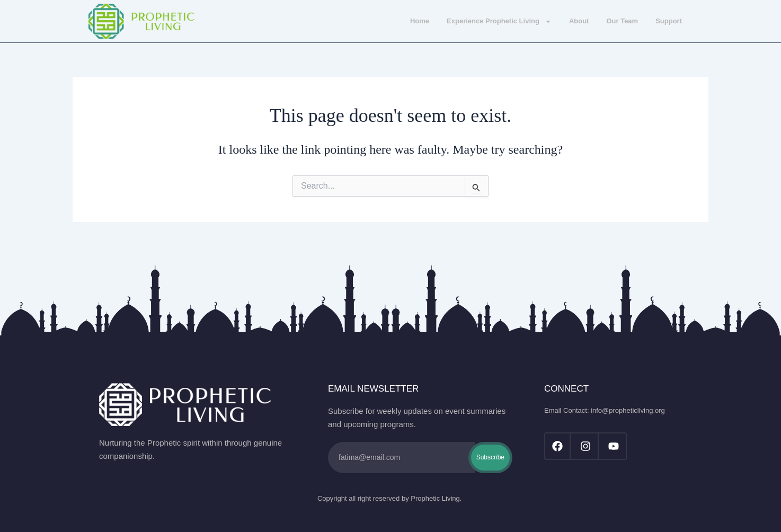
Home (420, 21)
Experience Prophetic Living (499, 21)
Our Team (622, 21)
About (579, 21)
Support (669, 21)
